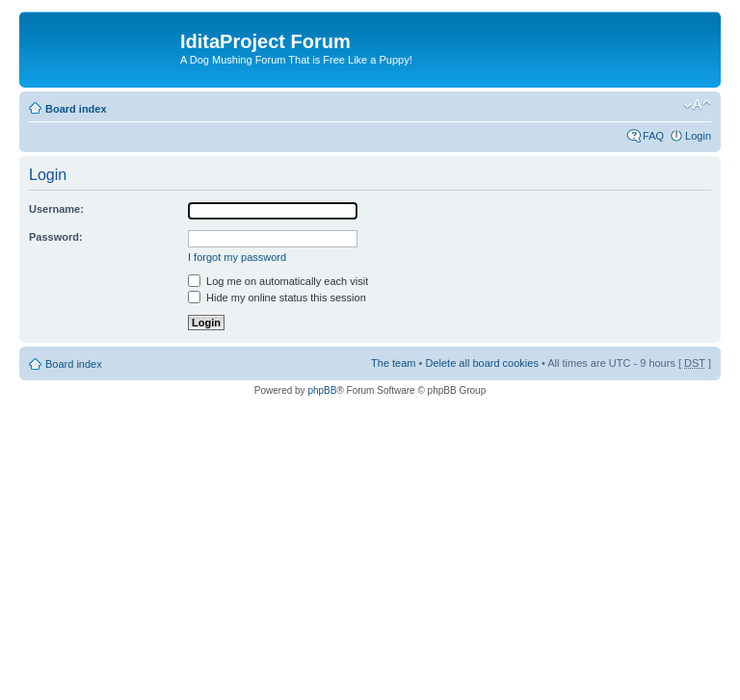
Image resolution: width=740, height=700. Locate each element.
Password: (56, 237)
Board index (76, 109)
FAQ (653, 136)
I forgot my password (237, 257)
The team (393, 363)
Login (698, 136)
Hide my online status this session (277, 298)
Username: (56, 209)
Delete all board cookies (481, 363)
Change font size (697, 105)
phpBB (322, 390)
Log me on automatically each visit (278, 281)
